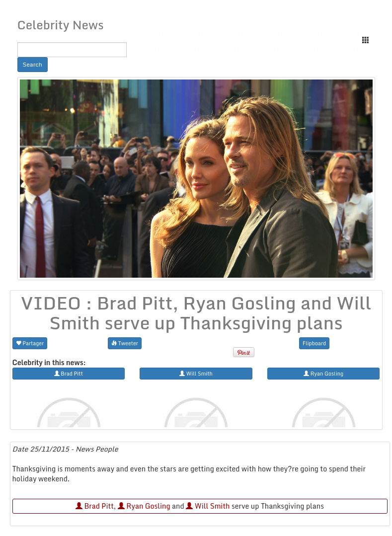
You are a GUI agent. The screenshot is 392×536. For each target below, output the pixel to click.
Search (33, 64)
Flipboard (314, 343)
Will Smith (208, 506)
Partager (30, 343)
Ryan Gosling (144, 506)
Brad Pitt (95, 506)
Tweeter (125, 343)
